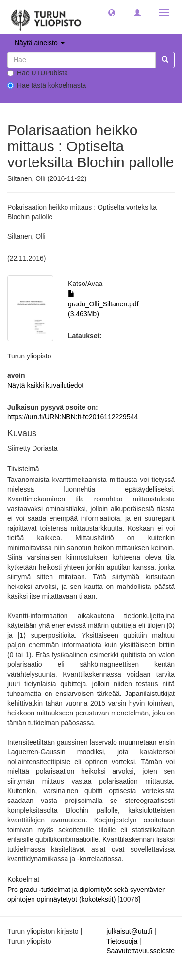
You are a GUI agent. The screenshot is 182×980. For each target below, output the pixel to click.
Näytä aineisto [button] (40, 43)
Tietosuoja (122, 941)
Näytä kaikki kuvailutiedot (45, 385)
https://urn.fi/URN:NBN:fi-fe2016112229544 (73, 417)
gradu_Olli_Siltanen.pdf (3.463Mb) (103, 304)
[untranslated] (82, 60)
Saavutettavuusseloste (141, 951)
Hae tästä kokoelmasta (47, 85)
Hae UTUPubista (38, 73)
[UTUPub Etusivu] (46, 17)
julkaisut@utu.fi (129, 931)
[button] (112, 12)
